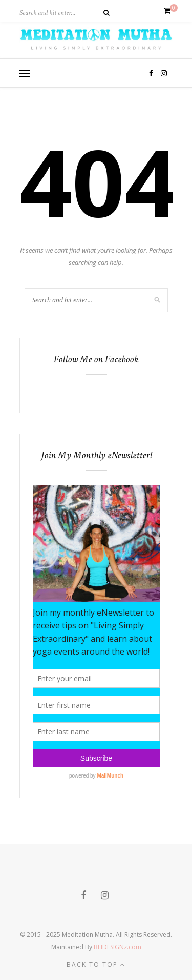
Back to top (96, 964)
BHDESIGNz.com (118, 947)
